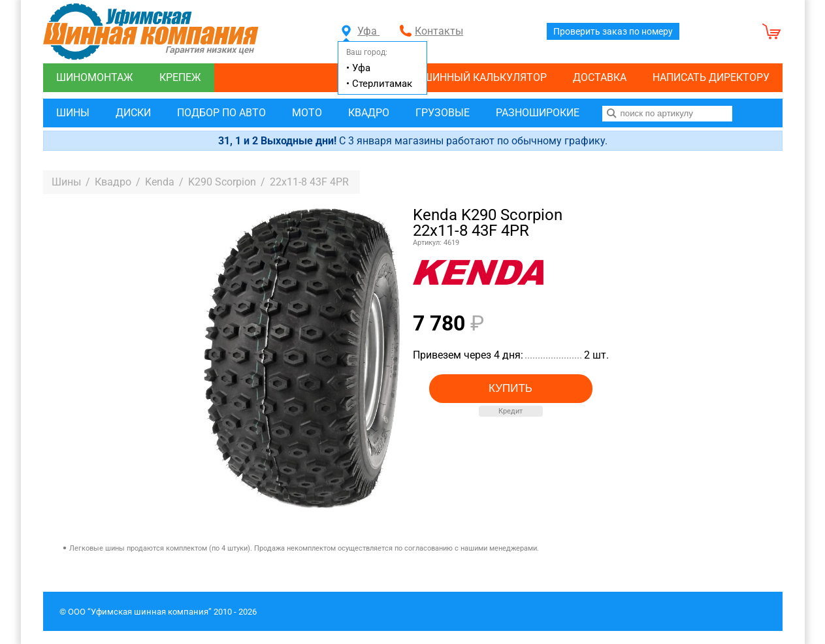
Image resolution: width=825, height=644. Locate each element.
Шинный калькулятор (485, 77)
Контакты (439, 31)
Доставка (600, 77)
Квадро (369, 113)
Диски (133, 113)
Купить (510, 388)
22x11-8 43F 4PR (309, 182)
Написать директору (711, 77)
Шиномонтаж (95, 77)
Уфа (361, 31)
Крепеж (180, 77)
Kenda (160, 182)
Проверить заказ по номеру (613, 31)
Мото (307, 113)
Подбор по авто (221, 113)
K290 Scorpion (222, 182)
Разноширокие (538, 113)
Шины (73, 113)
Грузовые (443, 113)
